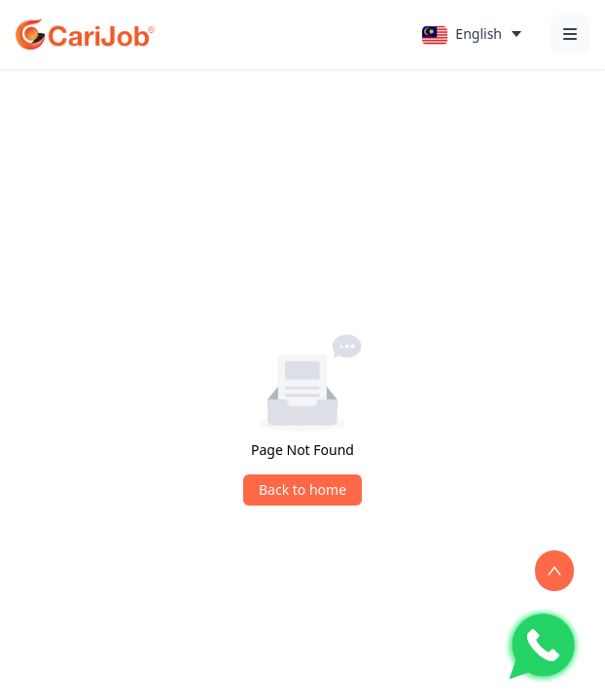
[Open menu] (570, 34)
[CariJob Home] (85, 34)
